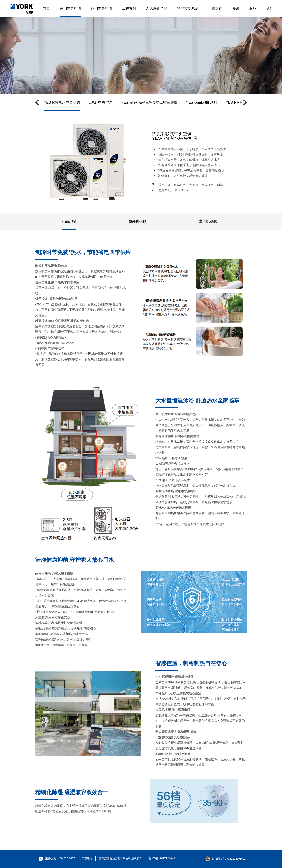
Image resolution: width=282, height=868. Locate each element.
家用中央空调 (70, 8)
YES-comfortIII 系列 (202, 102)
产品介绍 (69, 221)
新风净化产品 (157, 8)
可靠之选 (215, 8)
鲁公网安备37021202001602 (229, 859)
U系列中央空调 (100, 102)
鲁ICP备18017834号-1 (162, 859)
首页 (46, 8)
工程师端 (87, 859)
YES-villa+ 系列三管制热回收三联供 (149, 102)
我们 (270, 8)
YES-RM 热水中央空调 (62, 102)
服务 (253, 8)
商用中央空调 (102, 8)
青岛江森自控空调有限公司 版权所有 (120, 859)
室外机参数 (137, 221)
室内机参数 (208, 221)
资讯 (236, 8)
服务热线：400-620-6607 (57, 859)
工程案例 (129, 8)
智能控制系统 (188, 8)
